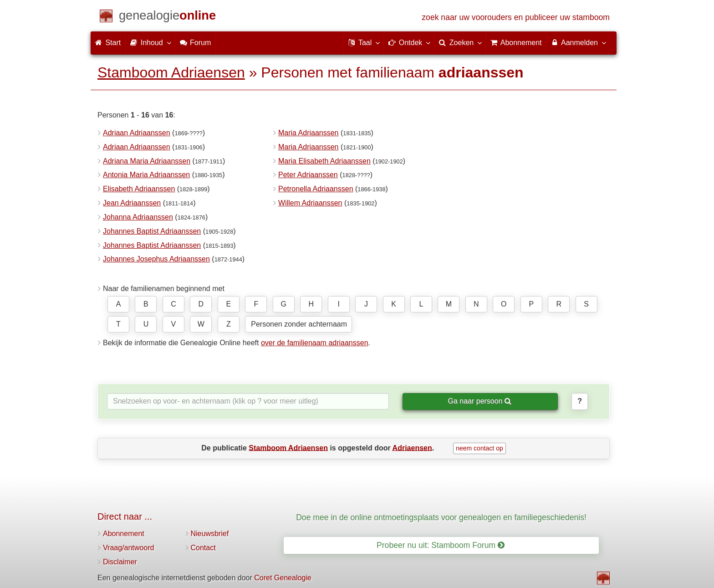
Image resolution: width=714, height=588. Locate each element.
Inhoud (150, 42)
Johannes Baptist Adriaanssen (152, 231)
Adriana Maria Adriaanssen (147, 161)
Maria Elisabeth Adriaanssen (324, 161)
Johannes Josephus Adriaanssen (156, 259)
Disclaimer (120, 562)
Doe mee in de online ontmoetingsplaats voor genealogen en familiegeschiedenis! (441, 517)
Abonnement (124, 534)
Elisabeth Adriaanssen (139, 189)
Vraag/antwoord (128, 548)
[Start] (167, 17)
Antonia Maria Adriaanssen (146, 175)
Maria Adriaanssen (309, 133)
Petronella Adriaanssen (316, 189)
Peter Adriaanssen (308, 175)
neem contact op (479, 448)
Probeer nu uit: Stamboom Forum (441, 545)
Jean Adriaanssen (132, 203)
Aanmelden (578, 42)
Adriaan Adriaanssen (137, 133)
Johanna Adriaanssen (138, 217)
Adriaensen (412, 447)
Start (108, 43)
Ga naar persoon (479, 401)
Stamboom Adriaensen (171, 72)
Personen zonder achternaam (299, 324)
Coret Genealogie (283, 578)
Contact (203, 548)
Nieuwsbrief (210, 534)
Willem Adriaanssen (310, 203)
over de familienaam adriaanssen (315, 343)
